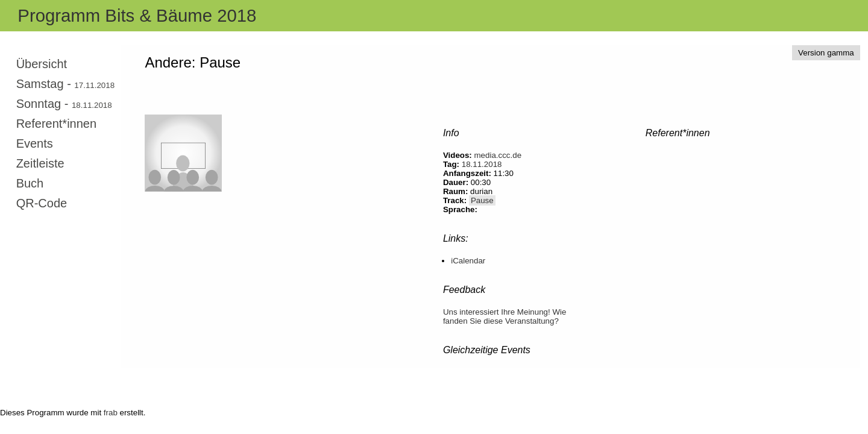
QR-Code (42, 203)
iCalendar (468, 261)
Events (35, 143)
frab (111, 413)
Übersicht (42, 64)
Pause (482, 200)
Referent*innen (56, 124)
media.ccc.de (498, 155)
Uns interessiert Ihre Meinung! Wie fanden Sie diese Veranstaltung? (505, 316)
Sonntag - (64, 104)
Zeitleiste (40, 163)
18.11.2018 (482, 164)
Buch (30, 183)
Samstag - (65, 84)
